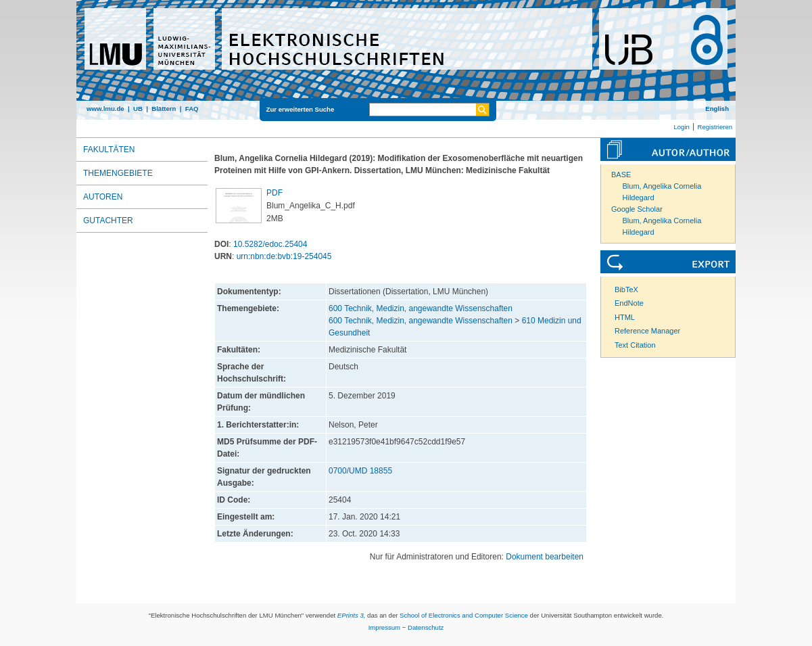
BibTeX (626, 290)
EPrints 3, (352, 615)
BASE (621, 175)
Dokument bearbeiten (545, 557)
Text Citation (635, 345)
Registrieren (715, 127)
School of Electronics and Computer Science (464, 615)
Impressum (384, 627)
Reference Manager (647, 331)
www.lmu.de (105, 109)
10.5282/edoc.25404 (270, 244)
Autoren (103, 197)
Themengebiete (118, 173)
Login (681, 127)
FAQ (192, 109)
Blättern (164, 109)
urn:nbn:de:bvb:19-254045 (284, 256)
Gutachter (108, 221)
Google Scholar (637, 209)
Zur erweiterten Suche (301, 109)
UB (138, 109)
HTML (625, 317)
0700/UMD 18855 (360, 471)
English (717, 109)
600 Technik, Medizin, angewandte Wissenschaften (421, 308)
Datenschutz (426, 627)
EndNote (629, 303)
